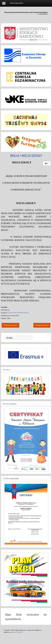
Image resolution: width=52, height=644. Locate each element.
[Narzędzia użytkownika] (47, 163)
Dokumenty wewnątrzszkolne (18, 313)
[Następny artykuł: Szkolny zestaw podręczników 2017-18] (42, 325)
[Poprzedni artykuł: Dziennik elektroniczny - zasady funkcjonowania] (10, 325)
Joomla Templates (17, 632)
